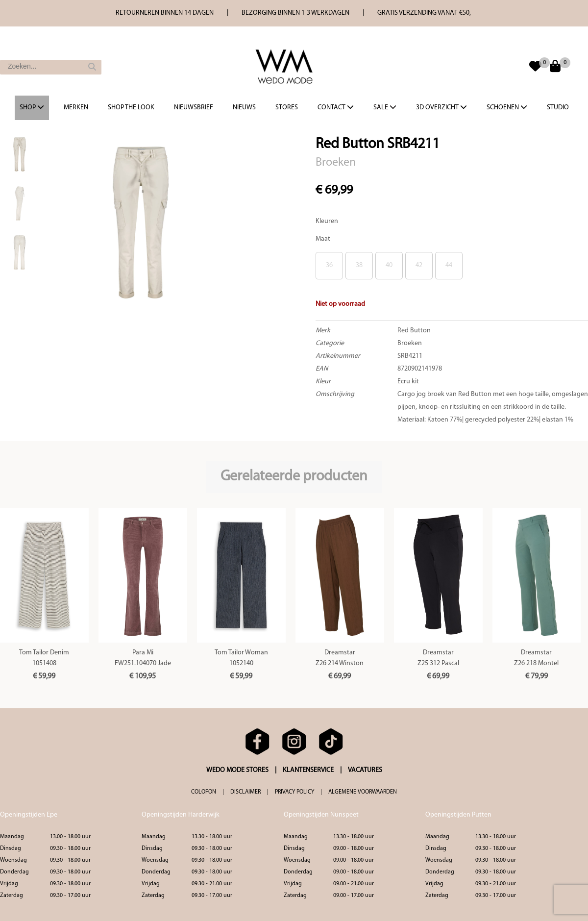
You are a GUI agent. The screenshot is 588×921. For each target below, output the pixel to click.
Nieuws (244, 108)
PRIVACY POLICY (294, 792)
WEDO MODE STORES (237, 770)
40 (389, 265)
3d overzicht (441, 107)
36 (329, 265)
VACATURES (365, 770)
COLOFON (204, 792)
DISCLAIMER (245, 792)
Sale (385, 107)
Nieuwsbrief (194, 108)
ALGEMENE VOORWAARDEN (363, 792)
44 (449, 265)
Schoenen (507, 107)
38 (359, 265)
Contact (336, 107)
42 (419, 265)
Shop (32, 107)
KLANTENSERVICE (308, 770)
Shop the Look (131, 108)
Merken (76, 108)
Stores (287, 108)
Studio (558, 108)
